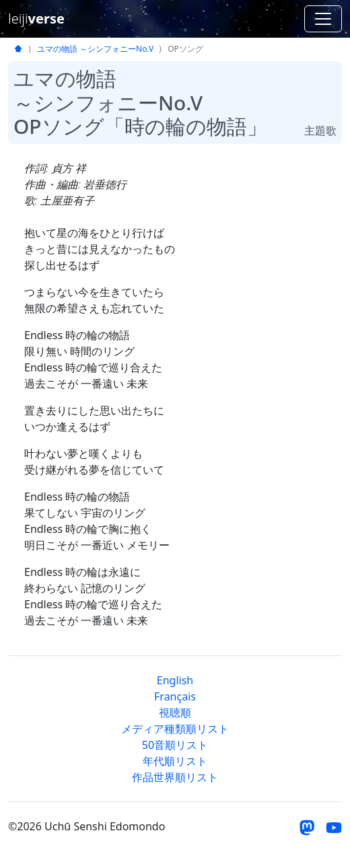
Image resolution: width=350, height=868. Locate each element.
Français (175, 696)
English (175, 680)
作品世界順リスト (175, 777)
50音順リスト (175, 745)
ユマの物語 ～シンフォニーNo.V (95, 49)
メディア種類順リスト (175, 729)
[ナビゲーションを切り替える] (323, 19)
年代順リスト (175, 761)
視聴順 (175, 713)
